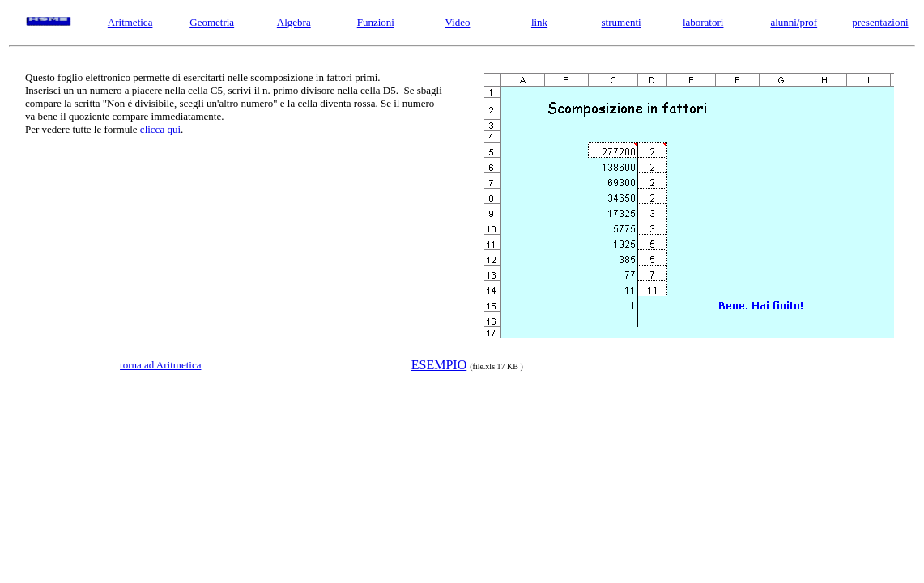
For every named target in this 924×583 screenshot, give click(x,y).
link (539, 22)
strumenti (622, 22)
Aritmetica (130, 22)
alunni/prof (794, 22)
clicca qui (160, 129)
